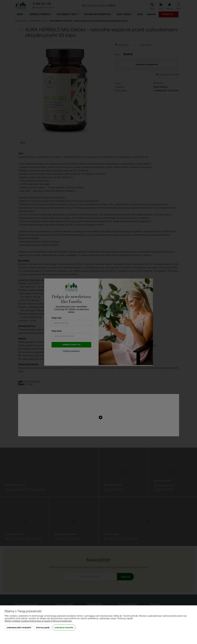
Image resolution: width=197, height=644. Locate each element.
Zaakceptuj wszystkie (64, 628)
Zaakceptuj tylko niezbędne (19, 628)
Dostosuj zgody (43, 628)
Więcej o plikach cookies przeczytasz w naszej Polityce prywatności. (38, 621)
